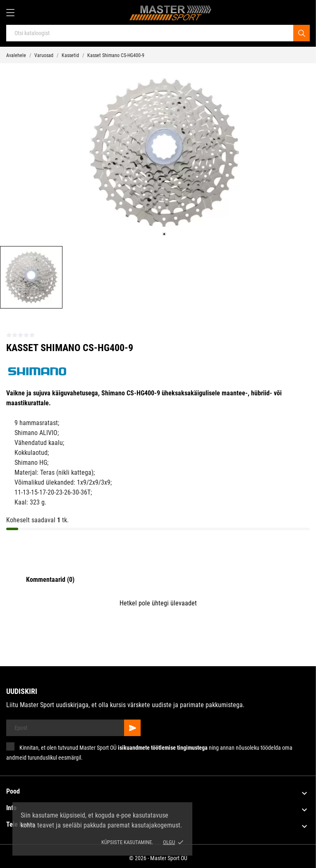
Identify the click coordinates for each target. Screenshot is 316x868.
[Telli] (132, 728)
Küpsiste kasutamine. (127, 842)
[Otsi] (302, 33)
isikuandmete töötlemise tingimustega (163, 748)
